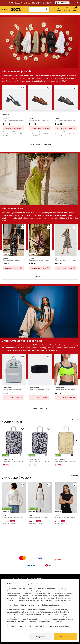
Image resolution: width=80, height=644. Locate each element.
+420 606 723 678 (22, 578)
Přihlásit (67, 9)
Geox (5, 118)
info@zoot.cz (39, 578)
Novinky (75, 419)
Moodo (5, 258)
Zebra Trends (8, 459)
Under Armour (8, 388)
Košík (75, 9)
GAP (5, 515)
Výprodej (75, 475)
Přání (59, 9)
